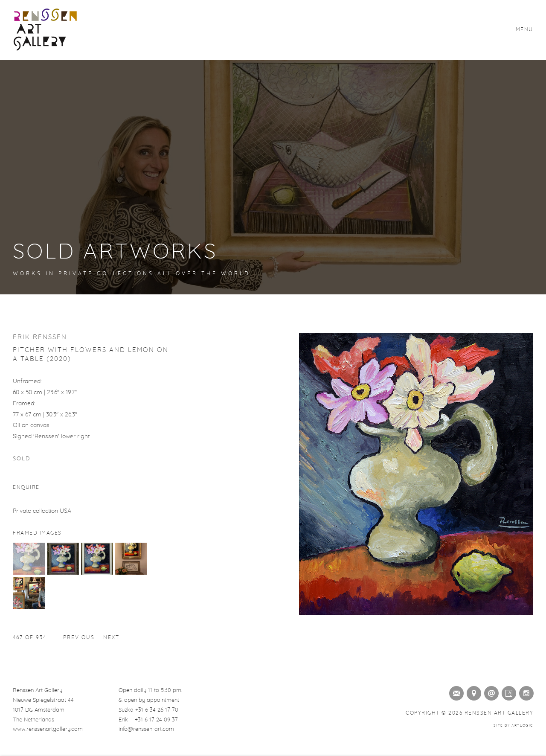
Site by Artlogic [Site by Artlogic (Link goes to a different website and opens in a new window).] (513, 726)
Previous (79, 638)
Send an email (490, 692)
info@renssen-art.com (146, 729)
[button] (29, 573)
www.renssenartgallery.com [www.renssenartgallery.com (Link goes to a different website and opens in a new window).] (48, 729)
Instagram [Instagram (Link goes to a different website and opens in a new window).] (525, 692)
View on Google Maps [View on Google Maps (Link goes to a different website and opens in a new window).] (472, 692)
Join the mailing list (455, 692)
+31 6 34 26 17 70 (157, 710)
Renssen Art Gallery (45, 30)
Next (111, 638)
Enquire (26, 487)
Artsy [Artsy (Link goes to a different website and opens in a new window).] (507, 692)
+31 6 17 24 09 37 (156, 720)
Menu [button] (524, 29)
